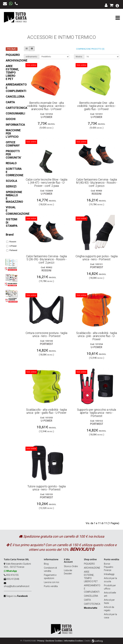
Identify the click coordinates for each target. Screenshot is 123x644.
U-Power (11, 246)
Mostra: (79, 57)
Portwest (11, 250)
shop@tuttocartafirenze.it (17, 586)
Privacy (41, 641)
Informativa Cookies (74, 641)
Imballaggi (109, 574)
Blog (46, 564)
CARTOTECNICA (92, 604)
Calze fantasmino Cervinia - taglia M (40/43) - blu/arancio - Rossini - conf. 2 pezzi (97, 183)
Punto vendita (51, 586)
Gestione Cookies (54, 641)
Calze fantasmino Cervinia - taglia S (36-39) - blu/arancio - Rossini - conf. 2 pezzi (46, 259)
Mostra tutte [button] (91, 608)
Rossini (11, 242)
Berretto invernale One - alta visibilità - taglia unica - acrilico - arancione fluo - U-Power (46, 106)
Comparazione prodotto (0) (90, 49)
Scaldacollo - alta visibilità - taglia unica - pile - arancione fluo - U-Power (97, 336)
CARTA (87, 600)
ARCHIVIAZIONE (92, 568)
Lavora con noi (51, 582)
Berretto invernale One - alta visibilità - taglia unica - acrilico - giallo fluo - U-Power (97, 106)
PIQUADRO (89, 564)
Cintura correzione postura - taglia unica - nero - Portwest (46, 335)
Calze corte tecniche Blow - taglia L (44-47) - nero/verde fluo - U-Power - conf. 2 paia (47, 183)
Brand (10, 235)
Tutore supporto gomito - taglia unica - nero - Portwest (47, 488)
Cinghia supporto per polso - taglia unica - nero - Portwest (97, 258)
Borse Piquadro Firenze (109, 567)
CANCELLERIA (91, 596)
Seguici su (17, 596)
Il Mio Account (68, 561)
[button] (117, 5)
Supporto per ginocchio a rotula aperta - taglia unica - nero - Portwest (96, 413)
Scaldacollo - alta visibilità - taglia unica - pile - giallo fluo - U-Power (46, 411)
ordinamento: (32, 57)
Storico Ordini (71, 566)
